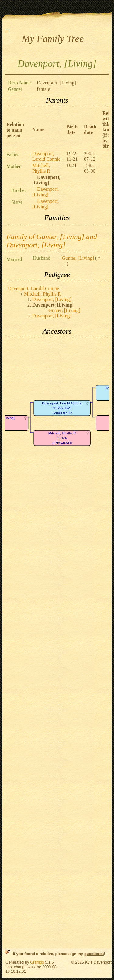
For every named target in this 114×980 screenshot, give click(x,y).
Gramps (37, 962)
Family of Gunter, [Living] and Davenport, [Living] (52, 241)
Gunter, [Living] (78, 258)
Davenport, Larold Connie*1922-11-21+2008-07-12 (62, 408)
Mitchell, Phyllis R (41, 168)
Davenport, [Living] (46, 192)
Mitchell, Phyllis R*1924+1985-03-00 (62, 438)
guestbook (94, 954)
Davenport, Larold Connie (46, 156)
